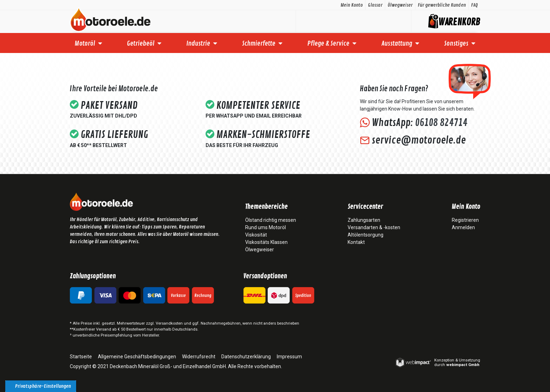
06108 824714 (441, 123)
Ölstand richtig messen (271, 220)
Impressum (289, 357)
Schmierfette (259, 44)
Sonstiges (456, 44)
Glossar (375, 5)
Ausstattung (397, 44)
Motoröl (85, 44)
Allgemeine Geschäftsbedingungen (137, 357)
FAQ (474, 5)
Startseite (81, 357)
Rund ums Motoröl (266, 227)
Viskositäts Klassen (266, 242)
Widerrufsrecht (199, 357)
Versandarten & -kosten (374, 227)
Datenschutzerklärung (246, 357)
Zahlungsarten (364, 220)
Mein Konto (352, 5)
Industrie (198, 44)
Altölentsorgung (365, 235)
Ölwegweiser (400, 5)
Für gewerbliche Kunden (442, 5)
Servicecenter (365, 207)
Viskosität (256, 235)
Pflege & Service (328, 44)
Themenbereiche (266, 207)
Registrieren (465, 220)
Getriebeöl (141, 44)
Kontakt (356, 242)
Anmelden (463, 227)
